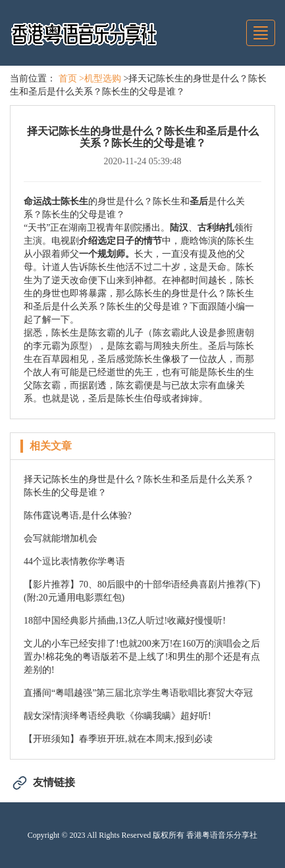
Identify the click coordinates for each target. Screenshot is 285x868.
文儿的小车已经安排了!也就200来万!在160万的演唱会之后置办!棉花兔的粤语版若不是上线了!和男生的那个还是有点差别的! (142, 657)
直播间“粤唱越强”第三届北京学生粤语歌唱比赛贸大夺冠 (138, 693)
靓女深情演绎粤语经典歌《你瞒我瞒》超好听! (117, 716)
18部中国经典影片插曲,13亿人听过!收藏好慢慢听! (125, 621)
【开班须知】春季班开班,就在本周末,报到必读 (118, 739)
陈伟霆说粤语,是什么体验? (78, 515)
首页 (68, 79)
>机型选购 (100, 79)
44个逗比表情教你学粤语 (74, 561)
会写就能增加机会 (61, 538)
